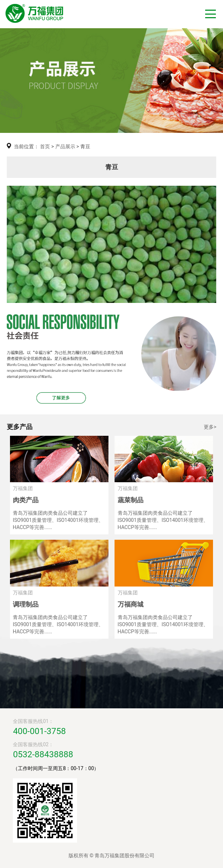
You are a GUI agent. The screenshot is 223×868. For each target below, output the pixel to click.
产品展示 (65, 146)
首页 (45, 146)
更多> (210, 427)
